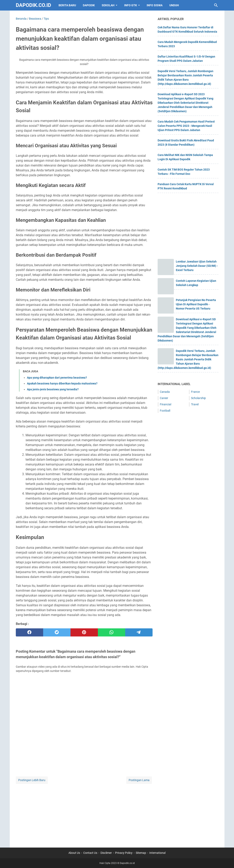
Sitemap (141, 853)
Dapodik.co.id (33, 5)
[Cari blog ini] (216, 5)
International (157, 853)
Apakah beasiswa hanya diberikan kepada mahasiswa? (62, 383)
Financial (166, 404)
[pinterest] (84, 632)
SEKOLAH (108, 5)
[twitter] (57, 632)
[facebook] (29, 632)
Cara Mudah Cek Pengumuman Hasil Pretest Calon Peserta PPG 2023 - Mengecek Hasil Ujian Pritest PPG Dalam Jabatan (186, 126)
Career (164, 398)
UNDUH (174, 5)
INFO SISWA (155, 5)
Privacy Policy (124, 853)
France (195, 392)
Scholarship (198, 398)
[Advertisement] (84, 813)
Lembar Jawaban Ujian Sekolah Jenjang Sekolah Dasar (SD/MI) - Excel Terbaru (197, 266)
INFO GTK (131, 5)
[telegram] (139, 632)
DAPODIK (89, 5)
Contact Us (90, 853)
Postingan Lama (139, 780)
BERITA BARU (67, 5)
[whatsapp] (112, 632)
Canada (165, 392)
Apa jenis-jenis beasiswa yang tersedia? (53, 389)
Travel (195, 404)
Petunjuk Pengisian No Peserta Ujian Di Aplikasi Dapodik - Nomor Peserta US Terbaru (196, 304)
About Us (74, 853)
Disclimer (106, 853)
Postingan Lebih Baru (32, 780)
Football (165, 411)
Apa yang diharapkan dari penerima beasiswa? (57, 378)
